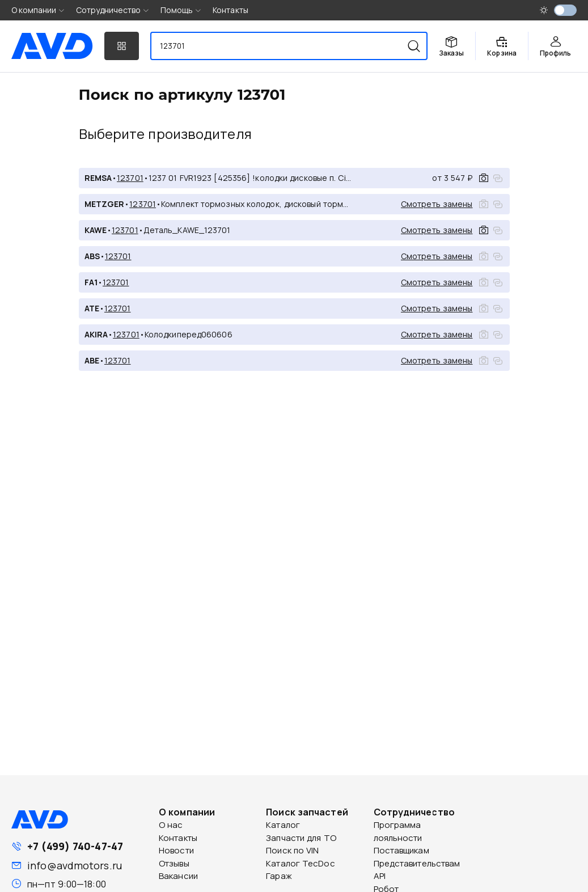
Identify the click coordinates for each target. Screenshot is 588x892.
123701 (130, 178)
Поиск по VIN (292, 850)
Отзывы (174, 863)
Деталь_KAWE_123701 (187, 230)
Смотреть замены (437, 204)
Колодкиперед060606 (189, 334)
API (380, 876)
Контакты (230, 10)
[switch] (565, 10)
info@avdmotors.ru (75, 865)
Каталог (283, 825)
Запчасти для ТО (301, 838)
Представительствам (417, 863)
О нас (171, 825)
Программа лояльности (398, 831)
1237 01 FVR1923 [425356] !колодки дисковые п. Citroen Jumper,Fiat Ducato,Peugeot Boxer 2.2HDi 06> (251, 178)
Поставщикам (401, 850)
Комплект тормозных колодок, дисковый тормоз (257, 204)
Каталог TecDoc (300, 863)
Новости (176, 850)
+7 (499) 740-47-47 (75, 846)
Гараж (279, 876)
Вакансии (178, 876)
